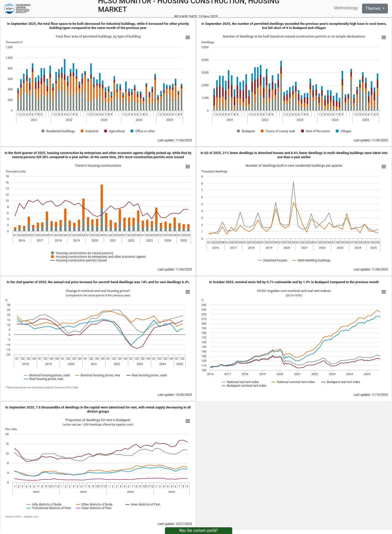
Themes (373, 8)
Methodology (346, 8)
